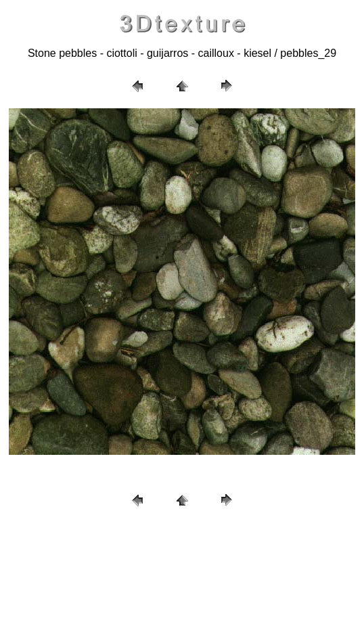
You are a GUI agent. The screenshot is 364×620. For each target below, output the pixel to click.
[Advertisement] (182, 566)
